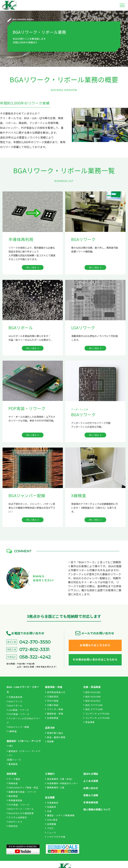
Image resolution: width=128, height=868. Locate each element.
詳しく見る (31, 267)
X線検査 (12, 731)
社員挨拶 (51, 807)
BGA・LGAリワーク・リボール (23, 689)
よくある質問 (91, 781)
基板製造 (12, 764)
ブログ (49, 828)
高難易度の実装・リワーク (21, 792)
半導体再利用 (15, 697)
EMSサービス (14, 822)
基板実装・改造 (54, 687)
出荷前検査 (52, 718)
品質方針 (50, 728)
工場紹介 (50, 774)
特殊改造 (12, 783)
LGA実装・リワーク (18, 710)
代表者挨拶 (52, 803)
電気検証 (12, 796)
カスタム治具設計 (17, 817)
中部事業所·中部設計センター (62, 783)
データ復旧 (13, 779)
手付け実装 (52, 701)
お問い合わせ (91, 788)
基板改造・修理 (54, 714)
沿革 (48, 811)
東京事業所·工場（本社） (59, 779)
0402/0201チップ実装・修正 (22, 787)
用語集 (49, 741)
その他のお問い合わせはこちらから (95, 659)
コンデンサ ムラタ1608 (96, 718)
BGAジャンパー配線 (18, 727)
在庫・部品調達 (92, 687)
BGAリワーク (14, 701)
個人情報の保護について (97, 809)
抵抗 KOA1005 (92, 692)
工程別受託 (52, 697)
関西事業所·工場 (55, 787)
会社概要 (50, 797)
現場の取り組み (54, 733)
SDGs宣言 (51, 820)
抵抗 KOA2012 (92, 701)
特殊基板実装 (15, 800)
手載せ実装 (52, 705)
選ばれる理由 (91, 774)
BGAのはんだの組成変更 (20, 813)
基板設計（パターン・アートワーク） (24, 743)
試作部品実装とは (55, 692)
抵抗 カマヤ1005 (93, 705)
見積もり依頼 (91, 795)
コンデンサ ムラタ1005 (96, 714)
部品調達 (89, 722)
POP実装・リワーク (18, 714)
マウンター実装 (54, 709)
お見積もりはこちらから (95, 645)
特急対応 (12, 826)
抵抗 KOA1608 (92, 697)
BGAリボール (14, 706)
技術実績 (12, 774)
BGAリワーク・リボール (20, 809)
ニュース (50, 833)
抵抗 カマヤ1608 (93, 709)
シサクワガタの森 (55, 837)
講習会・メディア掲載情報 (60, 815)
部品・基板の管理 (55, 737)
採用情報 (51, 824)
